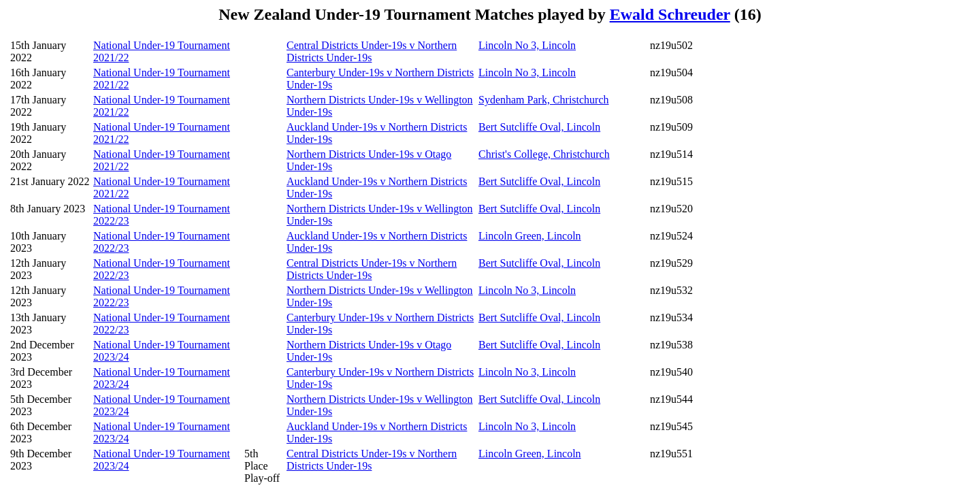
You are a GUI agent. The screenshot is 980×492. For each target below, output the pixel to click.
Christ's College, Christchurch (544, 154)
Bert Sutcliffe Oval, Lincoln (539, 127)
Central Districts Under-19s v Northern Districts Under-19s (372, 51)
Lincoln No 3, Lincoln (527, 45)
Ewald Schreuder (670, 14)
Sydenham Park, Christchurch (544, 100)
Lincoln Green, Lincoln (530, 236)
